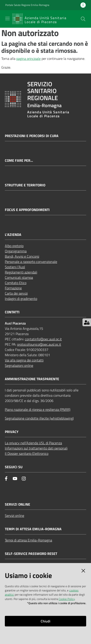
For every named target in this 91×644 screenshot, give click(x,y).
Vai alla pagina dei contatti (24, 360)
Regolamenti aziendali (21, 272)
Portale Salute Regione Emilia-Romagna (27, 5)
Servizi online (15, 516)
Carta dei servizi (16, 293)
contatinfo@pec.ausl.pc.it (43, 339)
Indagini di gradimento (21, 299)
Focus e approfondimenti (27, 210)
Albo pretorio (14, 246)
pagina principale (28, 59)
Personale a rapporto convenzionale (31, 262)
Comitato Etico (16, 283)
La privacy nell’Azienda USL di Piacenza (33, 443)
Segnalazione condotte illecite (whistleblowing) (39, 418)
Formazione (13, 288)
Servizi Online (17, 504)
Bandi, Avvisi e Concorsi (22, 256)
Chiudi (45, 621)
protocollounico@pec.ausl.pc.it (39, 344)
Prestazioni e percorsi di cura (32, 136)
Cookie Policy (67, 599)
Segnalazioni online (19, 365)
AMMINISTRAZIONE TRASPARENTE (32, 379)
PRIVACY (12, 432)
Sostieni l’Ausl (15, 267)
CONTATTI (12, 312)
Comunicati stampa (19, 277)
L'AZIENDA (13, 235)
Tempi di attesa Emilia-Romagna (28, 540)
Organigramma (16, 251)
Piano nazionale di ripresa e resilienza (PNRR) (38, 409)
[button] (83, 19)
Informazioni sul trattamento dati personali (36, 448)
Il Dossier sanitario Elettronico (27, 453)
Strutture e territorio (25, 185)
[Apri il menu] (7, 18)
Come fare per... (19, 161)
